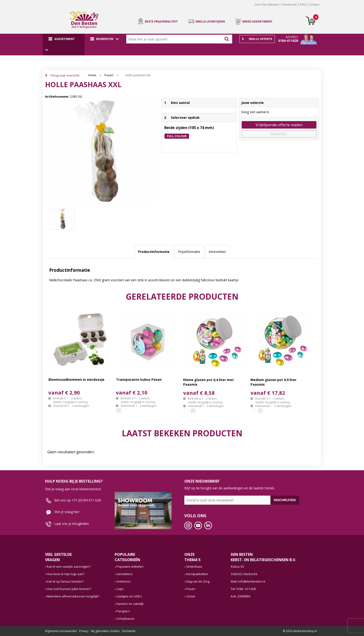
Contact (314, 4)
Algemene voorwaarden (61, 631)
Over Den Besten (266, 4)
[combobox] (175, 39)
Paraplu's (123, 611)
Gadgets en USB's (129, 596)
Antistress (124, 581)
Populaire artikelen (130, 566)
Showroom (289, 4)
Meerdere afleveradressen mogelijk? (73, 596)
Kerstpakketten (197, 574)
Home (92, 75)
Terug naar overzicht (65, 75)
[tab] (154, 252)
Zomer (191, 596)
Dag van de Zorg (198, 581)
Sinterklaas (194, 566)
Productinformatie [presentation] (154, 252)
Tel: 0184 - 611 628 (243, 589)
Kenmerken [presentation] (217, 252)
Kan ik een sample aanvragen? (69, 566)
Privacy (84, 631)
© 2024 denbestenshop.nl (300, 631)
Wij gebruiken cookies (105, 631)
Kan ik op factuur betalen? (65, 581)
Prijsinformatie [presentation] (189, 252)
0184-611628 (288, 41)
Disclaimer (129, 631)
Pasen (109, 75)
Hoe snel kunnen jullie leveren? (69, 589)
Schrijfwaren (125, 619)
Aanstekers (125, 574)
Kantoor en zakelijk (130, 604)
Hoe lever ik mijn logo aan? (66, 574)
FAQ (303, 4)
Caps (120, 589)
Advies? (292, 37)
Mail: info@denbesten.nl (248, 581)
